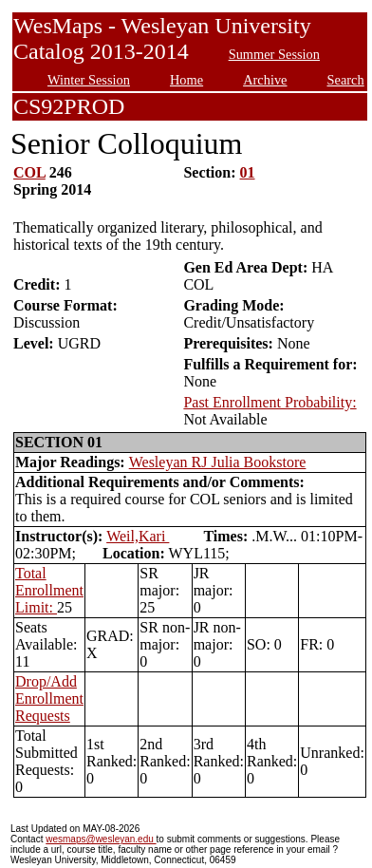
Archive (265, 80)
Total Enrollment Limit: (49, 590)
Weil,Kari (138, 536)
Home (186, 80)
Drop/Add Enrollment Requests (49, 698)
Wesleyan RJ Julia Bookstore (218, 462)
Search (346, 80)
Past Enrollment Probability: (270, 402)
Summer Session (274, 54)
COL (29, 172)
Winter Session (89, 80)
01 (248, 172)
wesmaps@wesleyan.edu (101, 839)
